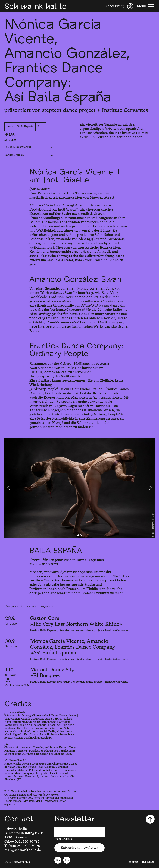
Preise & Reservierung (29, 147)
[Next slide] (149, 488)
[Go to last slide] (10, 488)
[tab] (78, 535)
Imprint (133, 862)
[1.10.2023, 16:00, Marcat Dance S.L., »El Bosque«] (79, 678)
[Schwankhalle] (35, 6)
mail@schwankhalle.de (23, 850)
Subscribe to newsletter (79, 848)
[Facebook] (67, 860)
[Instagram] (58, 860)
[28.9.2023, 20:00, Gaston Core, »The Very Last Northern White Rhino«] (79, 624)
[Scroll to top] (150, 819)
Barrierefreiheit (29, 155)
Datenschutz (147, 862)
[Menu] (146, 6)
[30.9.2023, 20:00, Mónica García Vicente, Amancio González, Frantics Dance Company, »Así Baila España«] (79, 650)
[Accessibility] (119, 6)
